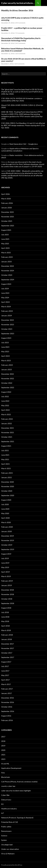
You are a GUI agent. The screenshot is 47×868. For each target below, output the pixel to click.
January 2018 (7, 639)
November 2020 (8, 486)
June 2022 (5, 401)
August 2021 (6, 446)
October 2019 (7, 545)
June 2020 (5, 509)
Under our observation (10, 849)
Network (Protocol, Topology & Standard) (17, 818)
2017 (3, 737)
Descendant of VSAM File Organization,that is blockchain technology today (21, 39)
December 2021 (8, 428)
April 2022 (5, 410)
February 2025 (7, 257)
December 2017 (8, 644)
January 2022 (7, 423)
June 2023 (5, 347)
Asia (3, 773)
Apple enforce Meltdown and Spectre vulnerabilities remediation (20, 150)
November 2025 (8, 217)
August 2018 (6, 608)
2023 (3, 759)
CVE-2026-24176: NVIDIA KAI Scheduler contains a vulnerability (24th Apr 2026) (22, 100)
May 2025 (5, 244)
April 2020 (5, 518)
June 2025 (5, 239)
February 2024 (7, 311)
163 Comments (20, 54)
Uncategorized (7, 845)
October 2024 (7, 275)
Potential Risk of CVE (10, 822)
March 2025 (6, 253)
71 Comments (20, 33)
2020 (3, 750)
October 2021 (7, 437)
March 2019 (6, 576)
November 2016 (8, 702)
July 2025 (5, 235)
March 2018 (6, 630)
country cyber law (8, 786)
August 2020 (6, 500)
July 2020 (5, 504)
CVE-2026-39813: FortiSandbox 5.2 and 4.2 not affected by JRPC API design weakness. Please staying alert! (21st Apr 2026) (23, 125)
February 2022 (7, 419)
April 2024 (5, 302)
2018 (3, 741)
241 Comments (20, 43)
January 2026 (7, 208)
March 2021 (6, 468)
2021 (3, 755)
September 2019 (8, 549)
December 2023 (8, 320)
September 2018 (8, 603)
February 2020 (7, 527)
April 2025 (5, 248)
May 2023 (5, 351)
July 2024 (5, 289)
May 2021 (5, 459)
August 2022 (6, 392)
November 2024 (8, 271)
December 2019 (8, 536)
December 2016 (8, 698)
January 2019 (7, 585)
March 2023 (6, 360)
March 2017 (6, 684)
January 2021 (7, 477)
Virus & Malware (8, 854)
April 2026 (5, 194)
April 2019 (5, 572)
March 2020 (6, 522)
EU (2, 804)
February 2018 (7, 635)
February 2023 (7, 365)
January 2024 (7, 316)
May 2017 (5, 675)
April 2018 (5, 626)
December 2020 (8, 482)
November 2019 (8, 540)
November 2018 (8, 594)
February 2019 (7, 581)
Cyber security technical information (18, 3)
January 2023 (7, 369)
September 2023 (8, 333)
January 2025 (7, 262)
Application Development (11, 768)
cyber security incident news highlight (16, 791)
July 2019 (5, 558)
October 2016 (7, 707)
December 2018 (8, 590)
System (4, 840)
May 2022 (5, 405)
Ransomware (6, 831)
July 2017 (5, 666)
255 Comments (20, 23)
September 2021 (8, 441)
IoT (3, 813)
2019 (3, 746)
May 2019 (5, 567)
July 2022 (5, 396)
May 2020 (5, 513)
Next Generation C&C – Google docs (24, 144)
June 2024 (5, 293)
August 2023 (6, 338)
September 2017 (8, 657)
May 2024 (5, 298)
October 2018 (7, 599)
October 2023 (7, 329)
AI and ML (5, 764)
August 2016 (6, 716)
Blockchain (6, 777)
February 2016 (7, 720)
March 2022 (6, 414)
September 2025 (8, 226)
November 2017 (8, 648)
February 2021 (7, 473)
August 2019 (6, 554)
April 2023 (5, 356)
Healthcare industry (9, 809)
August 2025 (6, 230)
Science (4, 836)
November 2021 (8, 432)
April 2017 (5, 680)
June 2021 (5, 455)
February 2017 (7, 689)
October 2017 (7, 653)
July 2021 (5, 450)
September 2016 (8, 711)
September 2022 (8, 387)
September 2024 (8, 280)
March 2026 (6, 199)
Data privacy (6, 800)
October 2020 (7, 491)
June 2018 (5, 617)
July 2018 (5, 612)
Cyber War (5, 795)
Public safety (6, 827)
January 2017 (7, 693)
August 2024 (6, 284)
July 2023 (5, 342)
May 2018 (5, 621)
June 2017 (5, 671)
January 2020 (7, 531)
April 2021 (5, 464)
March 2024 (6, 307)
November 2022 (8, 378)
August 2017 (6, 662)
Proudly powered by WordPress (12, 865)
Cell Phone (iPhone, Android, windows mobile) (19, 782)
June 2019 (5, 563)
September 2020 (8, 495)
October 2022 (7, 383)
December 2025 (8, 212)
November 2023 (8, 325)
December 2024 (8, 266)
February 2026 (7, 203)
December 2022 (8, 374)
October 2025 (7, 221)
